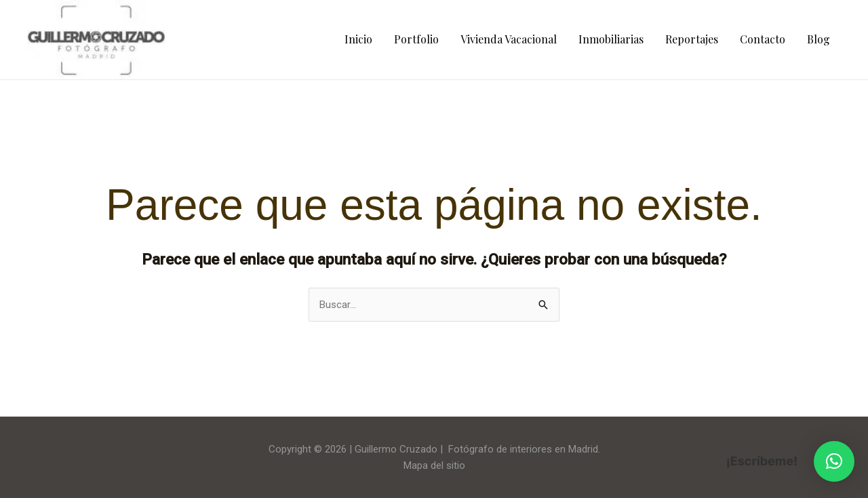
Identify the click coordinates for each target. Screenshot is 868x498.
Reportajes (692, 39)
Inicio (358, 39)
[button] (834, 461)
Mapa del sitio (434, 465)
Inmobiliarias (611, 39)
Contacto (763, 39)
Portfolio (416, 39)
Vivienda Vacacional (509, 39)
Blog (818, 39)
